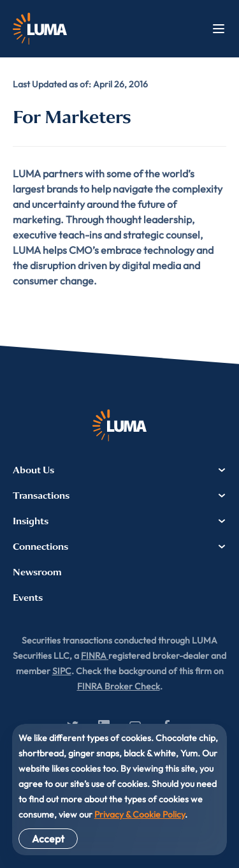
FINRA (95, 656)
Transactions (119, 496)
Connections (119, 547)
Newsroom (37, 572)
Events (28, 598)
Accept (48, 839)
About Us (119, 470)
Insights (119, 521)
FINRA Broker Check (119, 686)
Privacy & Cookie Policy (140, 814)
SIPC (62, 671)
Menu (219, 29)
